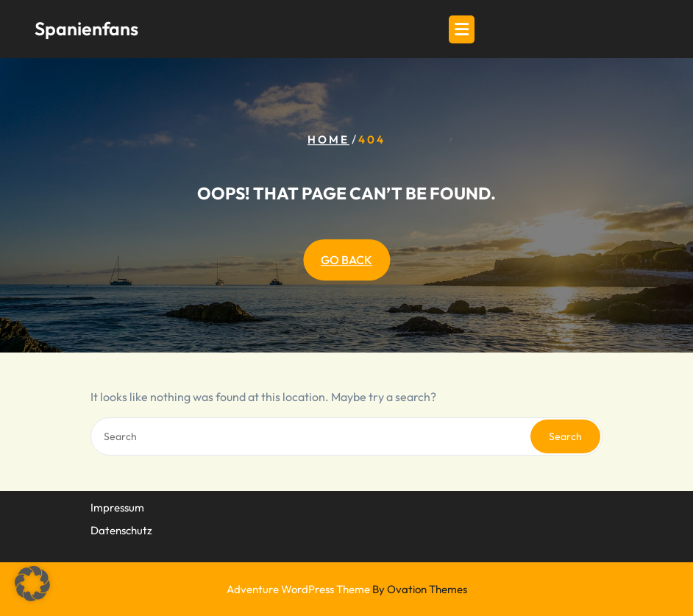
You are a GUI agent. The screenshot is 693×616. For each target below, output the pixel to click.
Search (565, 436)
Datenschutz (121, 529)
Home (328, 139)
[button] (32, 584)
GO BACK (346, 260)
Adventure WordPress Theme (347, 589)
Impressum (117, 507)
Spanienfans (86, 29)
